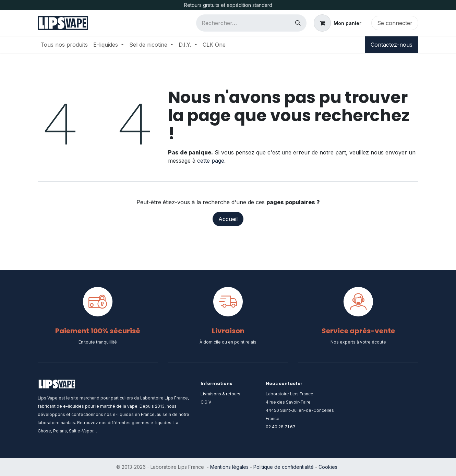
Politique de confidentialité (284, 467)
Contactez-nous (392, 45)
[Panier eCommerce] (338, 23)
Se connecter (395, 23)
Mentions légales (229, 467)
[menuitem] (64, 45)
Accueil (228, 219)
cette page (211, 161)
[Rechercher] (298, 23)
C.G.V (206, 402)
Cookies (328, 467)
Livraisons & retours (220, 394)
